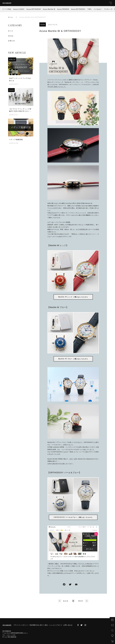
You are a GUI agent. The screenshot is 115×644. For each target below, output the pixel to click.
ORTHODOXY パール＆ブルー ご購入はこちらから (73, 517)
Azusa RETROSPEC (78, 9)
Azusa (43, 24)
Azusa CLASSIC (19, 9)
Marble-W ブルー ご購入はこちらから (73, 359)
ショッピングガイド (56, 625)
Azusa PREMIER (63, 9)
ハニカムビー (98, 9)
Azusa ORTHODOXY (34, 9)
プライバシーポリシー (21, 625)
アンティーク (108, 9)
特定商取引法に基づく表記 (39, 625)
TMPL (90, 9)
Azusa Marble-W (49, 9)
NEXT (81, 601)
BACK (66, 601)
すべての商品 (7, 9)
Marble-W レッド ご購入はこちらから (73, 297)
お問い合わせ (68, 625)
